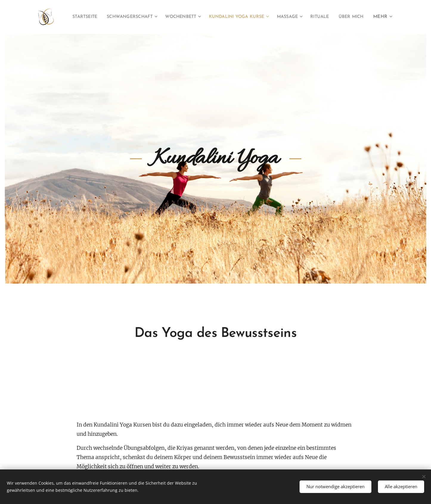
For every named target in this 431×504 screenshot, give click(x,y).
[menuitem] (100, 17)
